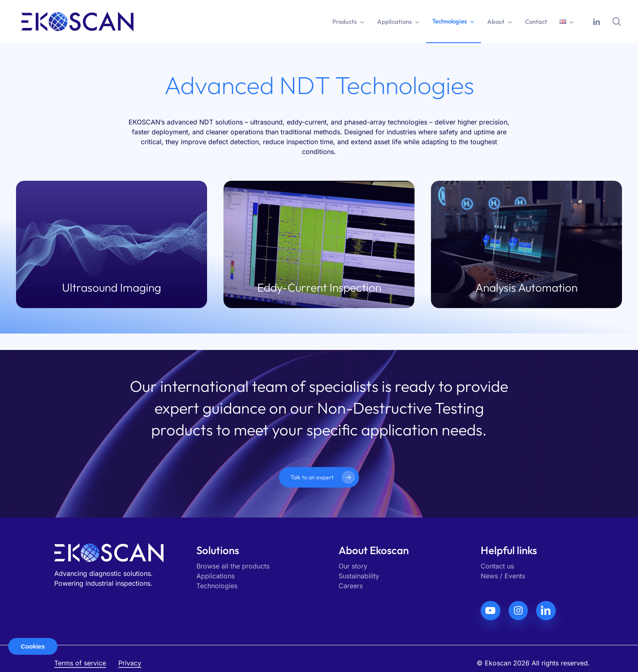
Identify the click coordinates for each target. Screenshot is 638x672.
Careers (351, 586)
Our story (353, 566)
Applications (215, 576)
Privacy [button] (130, 663)
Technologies (217, 586)
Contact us (497, 566)
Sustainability (359, 576)
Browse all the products (233, 566)
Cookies (33, 646)
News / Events (503, 576)
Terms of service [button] (80, 663)
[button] (319, 477)
